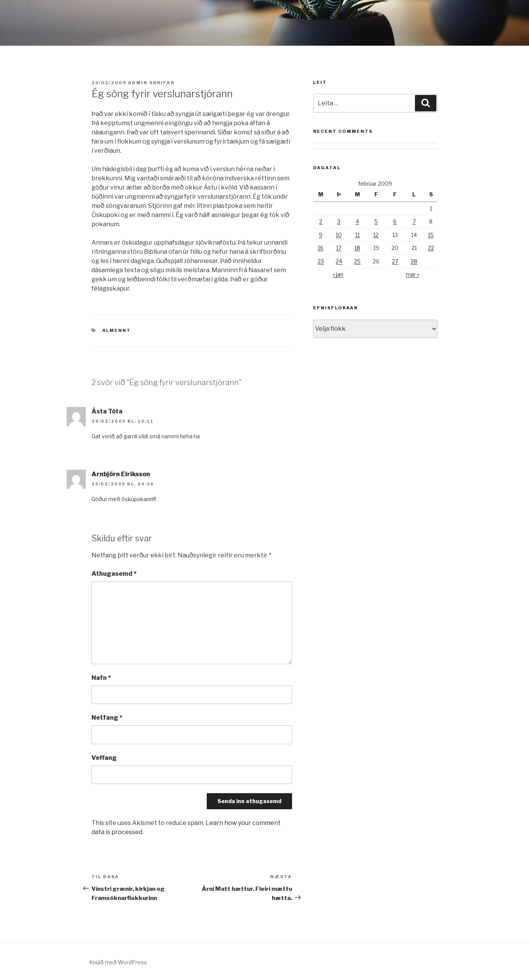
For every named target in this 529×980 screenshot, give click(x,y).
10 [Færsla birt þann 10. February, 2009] (339, 235)
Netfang (107, 718)
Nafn (101, 678)
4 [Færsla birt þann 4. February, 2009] (357, 221)
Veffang (104, 758)
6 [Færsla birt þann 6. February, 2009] (395, 221)
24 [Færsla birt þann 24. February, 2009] (339, 261)
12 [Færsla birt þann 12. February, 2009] (376, 235)
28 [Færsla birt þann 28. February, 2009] (414, 261)
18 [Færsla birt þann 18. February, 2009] (357, 248)
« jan (338, 274)
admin (138, 83)
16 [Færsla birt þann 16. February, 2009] (321, 248)
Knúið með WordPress (118, 962)
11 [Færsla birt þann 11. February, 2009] (358, 235)
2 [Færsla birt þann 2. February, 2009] (321, 221)
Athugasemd (114, 574)
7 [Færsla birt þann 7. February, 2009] (414, 221)
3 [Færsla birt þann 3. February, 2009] (339, 221)
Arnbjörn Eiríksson (121, 474)
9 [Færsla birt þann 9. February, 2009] (321, 235)
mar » (412, 274)
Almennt (117, 330)
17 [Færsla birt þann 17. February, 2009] (339, 248)
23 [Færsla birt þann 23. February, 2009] (321, 261)
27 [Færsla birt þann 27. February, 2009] (395, 261)
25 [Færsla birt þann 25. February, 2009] (357, 261)
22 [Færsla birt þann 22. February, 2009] (431, 248)
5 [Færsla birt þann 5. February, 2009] (376, 221)
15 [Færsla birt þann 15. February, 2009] (431, 235)
